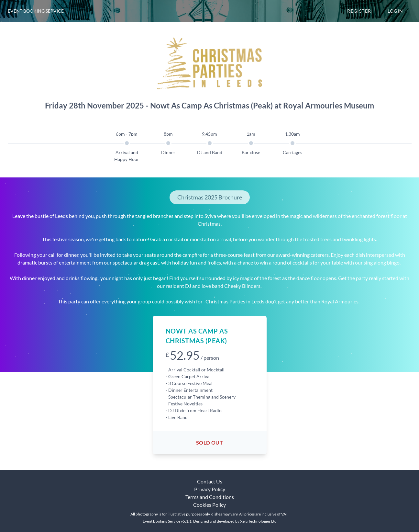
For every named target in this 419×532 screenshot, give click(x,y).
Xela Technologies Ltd (258, 521)
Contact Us (210, 481)
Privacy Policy (210, 489)
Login (396, 11)
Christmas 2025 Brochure (210, 197)
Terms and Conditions (210, 497)
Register (359, 11)
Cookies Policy (209, 505)
